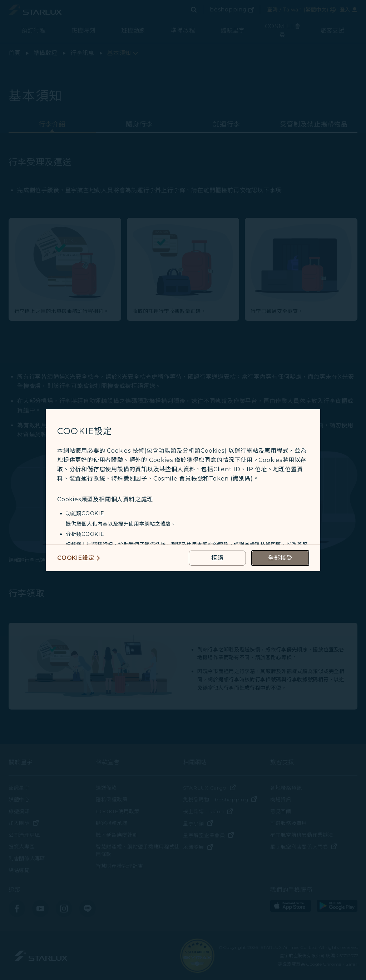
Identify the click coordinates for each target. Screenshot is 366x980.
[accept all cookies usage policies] (280, 558)
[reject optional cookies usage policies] (217, 558)
